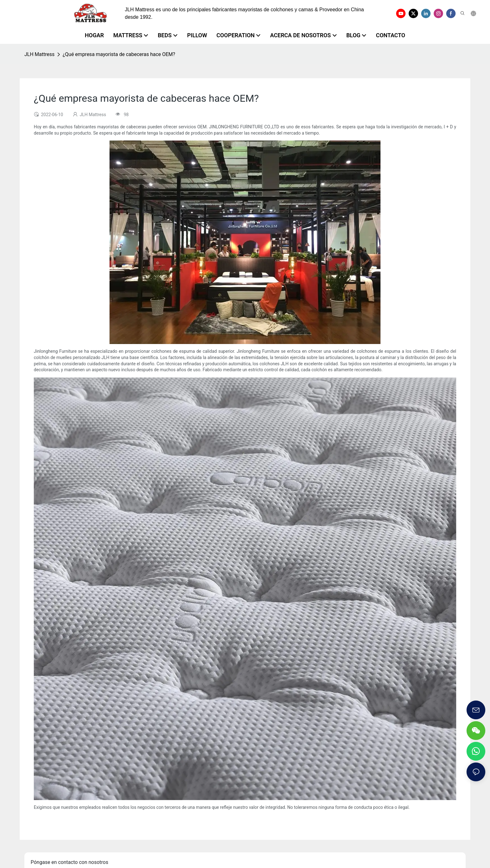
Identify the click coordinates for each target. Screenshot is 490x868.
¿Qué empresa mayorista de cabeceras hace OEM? (119, 54)
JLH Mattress (39, 54)
